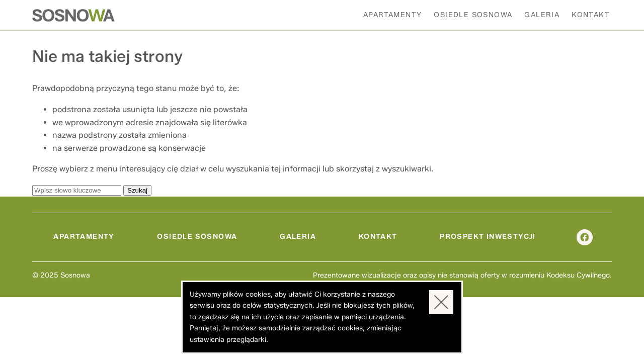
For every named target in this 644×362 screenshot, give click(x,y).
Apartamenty (392, 15)
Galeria (542, 15)
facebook (585, 237)
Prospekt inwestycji (488, 237)
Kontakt (591, 15)
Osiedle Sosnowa (473, 15)
